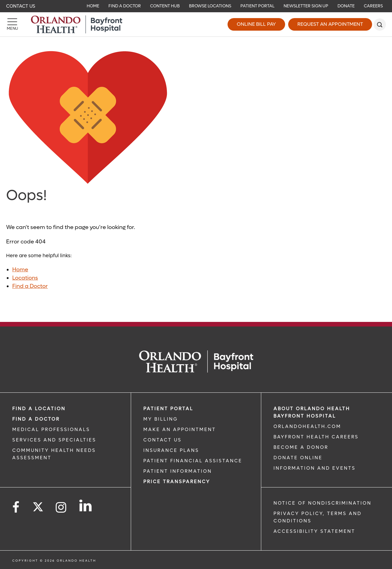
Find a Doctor (30, 286)
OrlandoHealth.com (307, 426)
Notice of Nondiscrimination (322, 503)
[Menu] (12, 25)
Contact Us (21, 6)
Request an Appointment (330, 24)
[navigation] (196, 6)
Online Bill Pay (256, 24)
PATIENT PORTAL (168, 409)
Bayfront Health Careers (316, 437)
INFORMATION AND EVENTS (315, 468)
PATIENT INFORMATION (178, 471)
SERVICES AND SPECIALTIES (54, 440)
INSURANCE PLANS (171, 450)
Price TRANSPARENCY (177, 482)
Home (20, 270)
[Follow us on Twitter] (38, 505)
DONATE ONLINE (298, 458)
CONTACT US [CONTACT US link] (162, 440)
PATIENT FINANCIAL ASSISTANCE (193, 461)
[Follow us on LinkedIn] (86, 506)
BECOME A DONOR (301, 447)
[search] (380, 25)
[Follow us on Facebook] (16, 508)
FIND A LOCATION (39, 409)
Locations (25, 278)
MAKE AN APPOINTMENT (180, 430)
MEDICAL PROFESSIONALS (51, 430)
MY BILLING (161, 419)
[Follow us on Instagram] (61, 508)
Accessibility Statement (314, 531)
